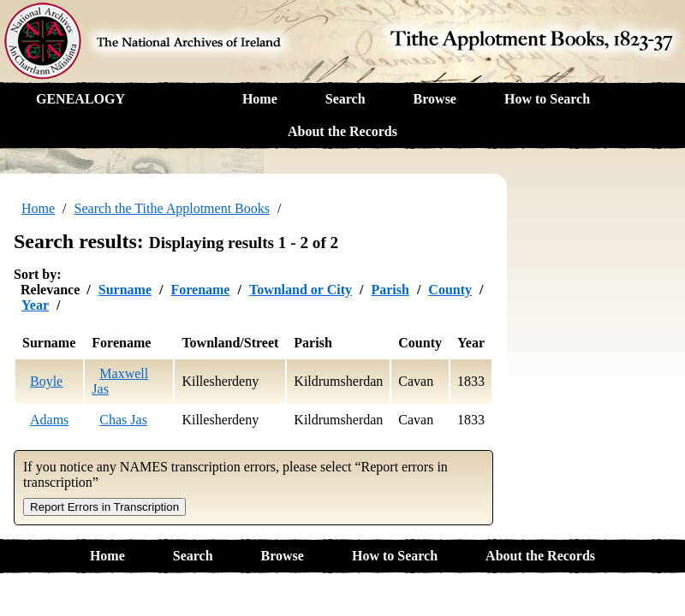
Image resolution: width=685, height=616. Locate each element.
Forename (200, 290)
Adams (49, 420)
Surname (125, 290)
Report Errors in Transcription (104, 507)
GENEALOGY (80, 99)
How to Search (547, 99)
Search (345, 99)
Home (260, 99)
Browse (435, 99)
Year (35, 305)
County (450, 290)
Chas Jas (123, 420)
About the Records (342, 131)
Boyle (46, 381)
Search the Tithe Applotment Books (172, 208)
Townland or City (301, 290)
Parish (390, 290)
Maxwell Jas (120, 381)
